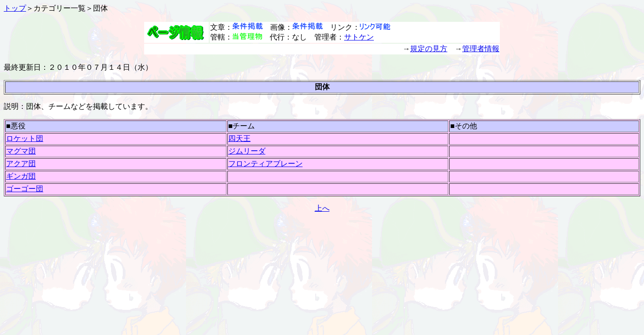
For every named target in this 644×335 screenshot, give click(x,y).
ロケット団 (25, 138)
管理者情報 (481, 49)
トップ (15, 8)
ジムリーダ (247, 151)
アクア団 (21, 164)
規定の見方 (429, 49)
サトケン (359, 37)
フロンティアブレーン (266, 164)
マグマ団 (21, 151)
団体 (100, 8)
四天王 (239, 138)
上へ (322, 208)
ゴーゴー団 (25, 189)
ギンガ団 (21, 176)
